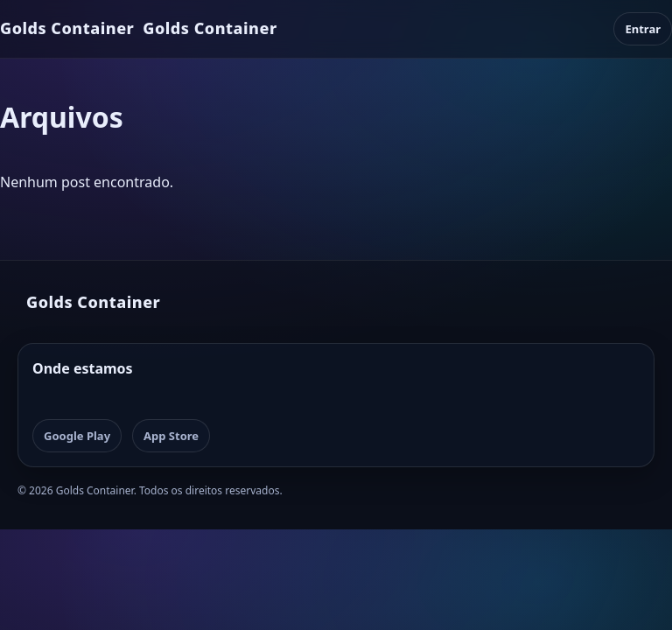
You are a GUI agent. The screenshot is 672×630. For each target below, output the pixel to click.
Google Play (77, 436)
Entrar (643, 29)
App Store (171, 436)
